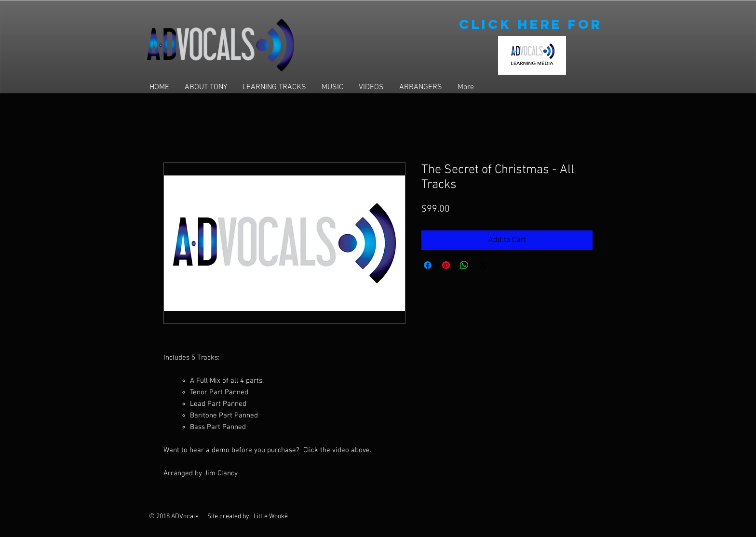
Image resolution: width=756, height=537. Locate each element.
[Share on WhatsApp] (464, 265)
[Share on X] (483, 265)
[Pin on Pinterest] (446, 265)
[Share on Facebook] (428, 265)
